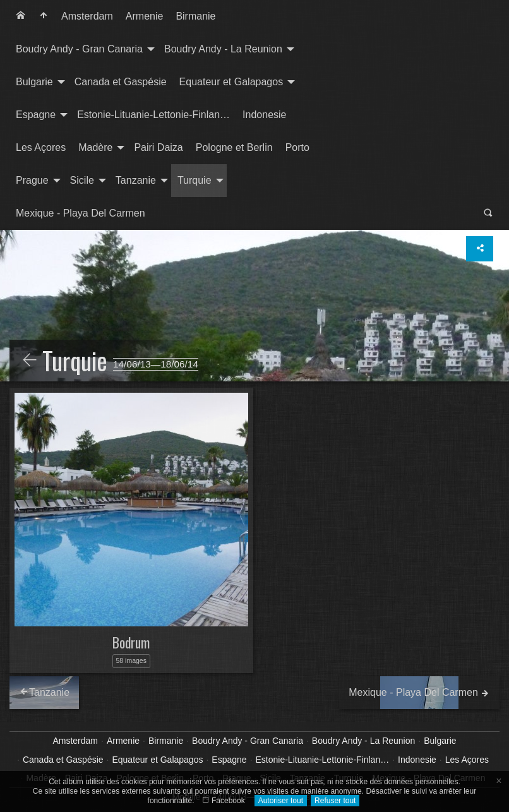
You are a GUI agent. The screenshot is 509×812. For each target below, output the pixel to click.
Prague (32, 180)
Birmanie (195, 16)
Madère (95, 147)
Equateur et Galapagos (231, 82)
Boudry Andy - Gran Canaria (79, 49)
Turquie (195, 180)
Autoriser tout (281, 801)
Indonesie (264, 115)
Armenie (145, 16)
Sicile (82, 180)
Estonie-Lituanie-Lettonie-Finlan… (153, 115)
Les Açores (41, 147)
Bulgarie (34, 82)
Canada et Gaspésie (121, 82)
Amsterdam (87, 16)
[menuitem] (21, 16)
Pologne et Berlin (234, 147)
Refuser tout (335, 801)
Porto (297, 147)
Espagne (36, 115)
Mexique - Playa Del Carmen (81, 213)
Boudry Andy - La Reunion (223, 49)
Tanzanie (136, 180)
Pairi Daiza (158, 147)
